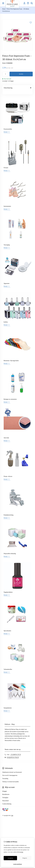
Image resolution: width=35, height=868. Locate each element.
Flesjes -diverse (8, 473)
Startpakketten (8, 704)
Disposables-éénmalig (10, 550)
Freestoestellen (8, 125)
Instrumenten (7, 202)
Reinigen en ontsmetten (10, 395)
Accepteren (10, 858)
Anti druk (6, 434)
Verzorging (7, 241)
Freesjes (6, 164)
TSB (12, 812)
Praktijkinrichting (9, 511)
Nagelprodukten (8, 588)
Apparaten (7, 280)
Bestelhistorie (6, 791)
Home (4, 9)
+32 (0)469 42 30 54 (15, 751)
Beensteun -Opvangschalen (11, 357)
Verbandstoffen (8, 665)
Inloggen (5, 787)
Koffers (6, 318)
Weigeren (25, 858)
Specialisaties (7, 627)
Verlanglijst (5, 794)
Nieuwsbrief (5, 797)
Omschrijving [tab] (17, 88)
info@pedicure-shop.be (13, 753)
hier (22, 852)
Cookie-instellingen (18, 864)
